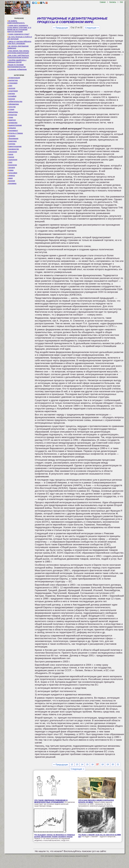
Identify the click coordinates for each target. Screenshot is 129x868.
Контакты (113, 2)
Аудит (10, 86)
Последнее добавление (17, 69)
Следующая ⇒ (92, 28)
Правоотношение (14, 146)
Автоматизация (14, 78)
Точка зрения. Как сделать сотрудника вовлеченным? (18, 52)
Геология (11, 99)
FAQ (121, 2)
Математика (12, 123)
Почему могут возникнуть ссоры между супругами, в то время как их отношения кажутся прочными (19, 28)
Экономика (12, 183)
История (11, 109)
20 (113, 764)
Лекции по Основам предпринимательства (16, 66)
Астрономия (12, 83)
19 (108, 764)
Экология (11, 181)
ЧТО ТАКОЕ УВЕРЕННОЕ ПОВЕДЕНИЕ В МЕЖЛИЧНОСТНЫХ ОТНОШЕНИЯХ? (51, 801)
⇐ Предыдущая (61, 28)
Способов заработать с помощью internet (17, 61)
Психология (12, 152)
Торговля (11, 168)
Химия (10, 178)
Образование (13, 138)
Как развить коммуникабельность (16, 22)
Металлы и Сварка (15, 133)
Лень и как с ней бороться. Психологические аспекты (18, 56)
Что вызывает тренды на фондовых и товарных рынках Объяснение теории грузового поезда (54, 836)
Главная (103, 2)
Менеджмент (13, 131)
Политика (11, 144)
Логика (10, 117)
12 (72, 764)
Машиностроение (14, 125)
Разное (10, 154)
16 (92, 764)
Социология (12, 160)
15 (87, 764)
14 (82, 764)
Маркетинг (12, 120)
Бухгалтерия (12, 91)
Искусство (11, 107)
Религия (11, 157)
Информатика (13, 104)
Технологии (12, 165)
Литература (12, 115)
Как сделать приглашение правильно (18, 47)
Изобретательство (15, 101)
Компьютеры (13, 112)
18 (103, 764)
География (12, 96)
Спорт (10, 162)
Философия (12, 173)
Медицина (12, 128)
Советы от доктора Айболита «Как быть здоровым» (19, 42)
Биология (11, 88)
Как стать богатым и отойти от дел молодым (20, 38)
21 (118, 764)
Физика (10, 170)
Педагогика (12, 141)
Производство (13, 149)
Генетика (11, 94)
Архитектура (12, 80)
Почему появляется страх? (18, 34)
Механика (11, 136)
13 (77, 764)
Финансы (11, 175)
